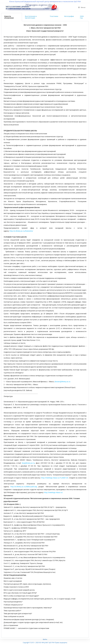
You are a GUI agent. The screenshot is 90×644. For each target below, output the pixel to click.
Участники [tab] (54, 16)
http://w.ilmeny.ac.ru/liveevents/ (21, 231)
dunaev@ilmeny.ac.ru (62, 382)
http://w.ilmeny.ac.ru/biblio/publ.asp (24, 487)
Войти (45, 639)
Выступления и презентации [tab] (31, 17)
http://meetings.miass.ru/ (53, 492)
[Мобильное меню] (82, 7)
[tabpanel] (45, 329)
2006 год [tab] (82, 17)
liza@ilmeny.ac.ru (28, 463)
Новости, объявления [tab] (9, 17)
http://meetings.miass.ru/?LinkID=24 (55, 478)
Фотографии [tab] (69, 16)
